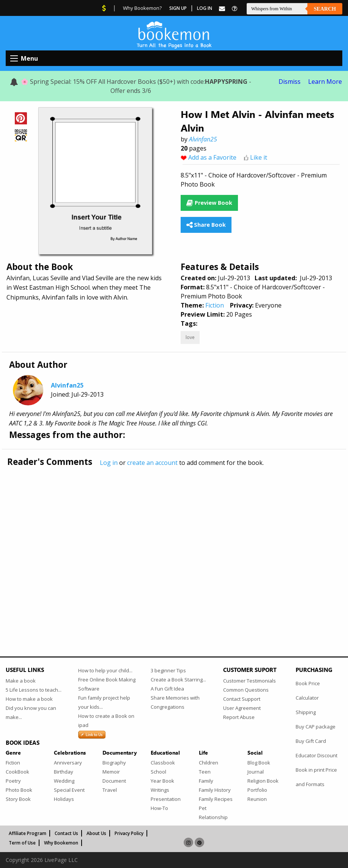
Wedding (64, 781)
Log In (205, 8)
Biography (114, 763)
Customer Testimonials (250, 681)
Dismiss (290, 82)
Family (206, 781)
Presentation (166, 799)
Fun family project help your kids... (104, 702)
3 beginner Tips (168, 670)
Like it (259, 157)
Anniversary (68, 763)
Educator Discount (317, 755)
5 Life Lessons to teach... (34, 690)
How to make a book (29, 699)
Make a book (21, 681)
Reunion (257, 799)
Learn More (325, 82)
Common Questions (246, 690)
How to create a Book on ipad (106, 720)
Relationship (213, 817)
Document (114, 781)
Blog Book (259, 763)
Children (209, 763)
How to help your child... (105, 670)
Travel (110, 790)
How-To (159, 808)
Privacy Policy (129, 833)
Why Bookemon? (142, 8)
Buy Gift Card (311, 741)
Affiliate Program (28, 833)
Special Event (69, 790)
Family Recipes (216, 799)
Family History (215, 790)
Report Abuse (239, 717)
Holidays (64, 799)
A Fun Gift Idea (167, 689)
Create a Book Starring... (178, 680)
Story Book (18, 799)
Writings (160, 790)
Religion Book (263, 781)
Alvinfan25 (203, 139)
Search (325, 9)
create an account (152, 463)
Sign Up (178, 8)
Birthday (64, 772)
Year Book (162, 781)
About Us (96, 833)
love (190, 337)
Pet (203, 808)
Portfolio (257, 790)
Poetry (13, 781)
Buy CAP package (316, 727)
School (158, 772)
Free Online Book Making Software (107, 684)
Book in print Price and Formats (316, 777)
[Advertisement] (174, 546)
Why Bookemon (61, 843)
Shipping (306, 712)
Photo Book (19, 790)
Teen (205, 772)
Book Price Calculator (308, 691)
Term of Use (22, 843)
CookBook (17, 772)
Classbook (163, 763)
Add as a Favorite (212, 157)
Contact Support (242, 699)
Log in (109, 463)
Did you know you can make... (31, 713)
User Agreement (242, 708)
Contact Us (66, 833)
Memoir (111, 772)
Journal (256, 772)
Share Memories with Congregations (175, 702)
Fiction (215, 305)
